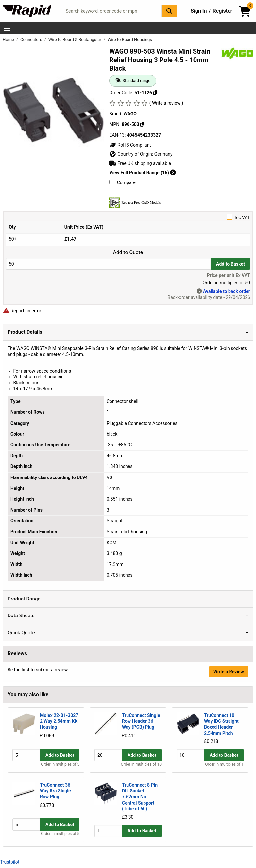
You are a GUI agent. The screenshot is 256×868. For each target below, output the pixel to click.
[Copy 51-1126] (155, 93)
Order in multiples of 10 (141, 764)
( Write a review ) (166, 103)
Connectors (32, 39)
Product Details (25, 332)
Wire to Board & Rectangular (75, 39)
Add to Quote (128, 252)
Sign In (199, 11)
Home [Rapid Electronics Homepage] (9, 39)
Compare (122, 182)
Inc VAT (128, 217)
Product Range (24, 599)
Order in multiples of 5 (60, 764)
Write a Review (229, 672)
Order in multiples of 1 (224, 764)
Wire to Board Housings (130, 39)
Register (222, 11)
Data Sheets (21, 616)
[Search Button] (169, 11)
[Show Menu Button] (7, 28)
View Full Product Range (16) (143, 173)
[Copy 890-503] (142, 124)
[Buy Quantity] (108, 264)
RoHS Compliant (130, 145)
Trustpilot (10, 862)
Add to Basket (230, 264)
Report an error (22, 311)
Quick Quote (21, 633)
